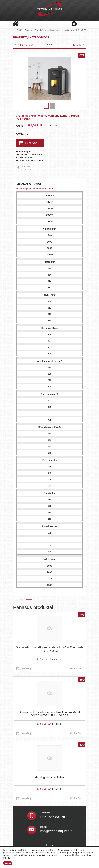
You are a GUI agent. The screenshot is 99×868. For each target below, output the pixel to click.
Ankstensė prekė (25, 45)
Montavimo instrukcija (27, 168)
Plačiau (78, 668)
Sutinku (8, 863)
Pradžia (20, 30)
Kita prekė (77, 45)
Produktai (29, 30)
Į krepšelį (32, 143)
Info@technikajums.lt (56, 831)
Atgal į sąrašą (26, 600)
